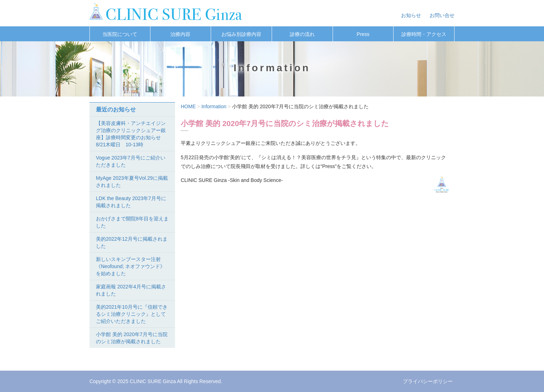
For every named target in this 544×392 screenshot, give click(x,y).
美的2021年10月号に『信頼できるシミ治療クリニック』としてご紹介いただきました (132, 314)
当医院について (120, 34)
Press (363, 34)
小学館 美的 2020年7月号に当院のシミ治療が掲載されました (132, 338)
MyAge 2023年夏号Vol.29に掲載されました (132, 182)
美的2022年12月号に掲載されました (132, 242)
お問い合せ (442, 15)
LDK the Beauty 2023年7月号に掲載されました (131, 202)
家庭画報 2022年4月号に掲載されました (131, 290)
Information (214, 106)
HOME (188, 106)
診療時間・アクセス (424, 34)
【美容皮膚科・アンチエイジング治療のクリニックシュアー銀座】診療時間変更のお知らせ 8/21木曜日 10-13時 (131, 134)
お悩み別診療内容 (241, 34)
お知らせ (411, 15)
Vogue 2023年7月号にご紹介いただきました (131, 161)
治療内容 (180, 34)
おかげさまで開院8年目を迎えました (132, 222)
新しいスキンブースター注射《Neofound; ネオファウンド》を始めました (131, 266)
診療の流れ (302, 34)
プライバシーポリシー (428, 381)
